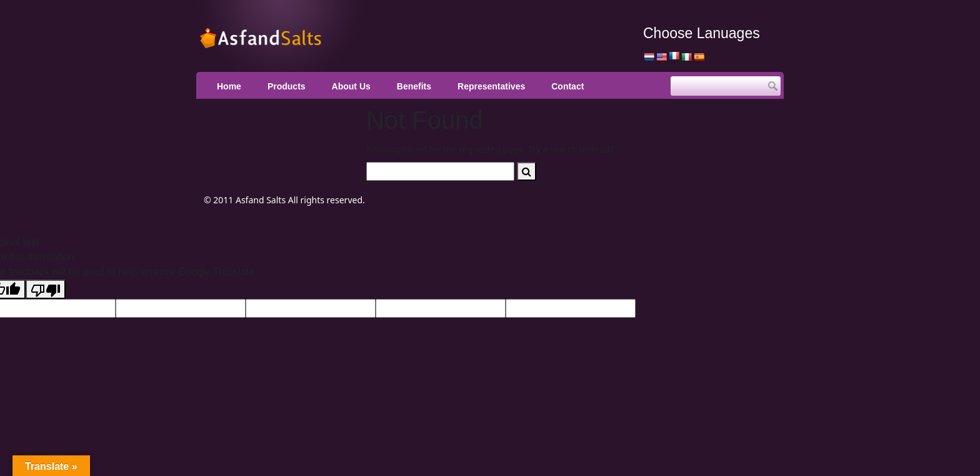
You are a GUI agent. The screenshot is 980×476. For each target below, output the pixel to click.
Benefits (414, 86)
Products (287, 86)
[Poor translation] (46, 289)
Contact (567, 86)
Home (229, 86)
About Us (351, 86)
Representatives (491, 86)
